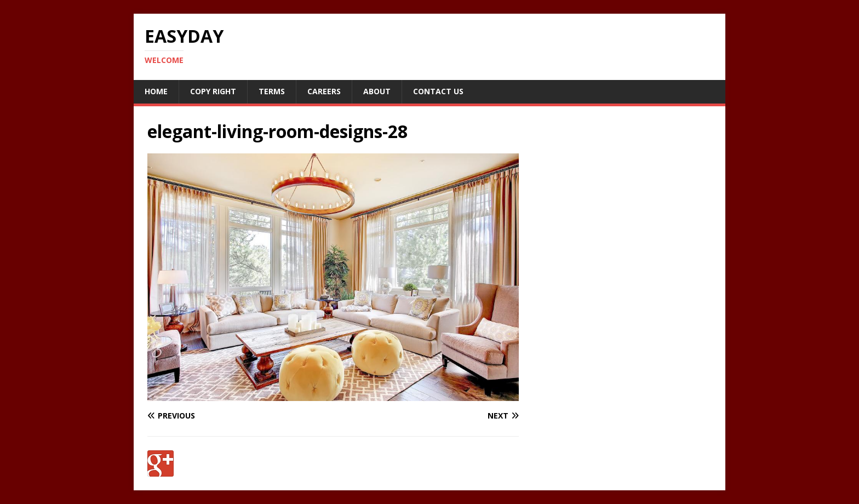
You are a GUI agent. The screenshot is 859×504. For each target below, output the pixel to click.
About (377, 91)
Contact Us (438, 91)
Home (156, 91)
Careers (324, 91)
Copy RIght (213, 91)
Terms (272, 91)
